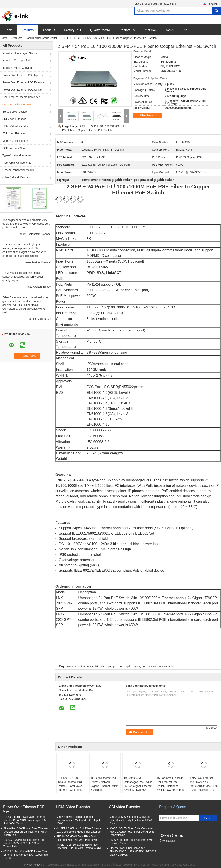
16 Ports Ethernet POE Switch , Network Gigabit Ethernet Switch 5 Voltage (104, 784)
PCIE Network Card (14, 148)
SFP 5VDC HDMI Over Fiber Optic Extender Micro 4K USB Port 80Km (77, 838)
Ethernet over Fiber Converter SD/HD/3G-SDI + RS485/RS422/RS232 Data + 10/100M (133, 851)
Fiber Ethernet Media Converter (21, 97)
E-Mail (165, 835)
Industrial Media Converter (18, 68)
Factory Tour (73, 30)
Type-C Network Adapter (17, 155)
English (215, 4)
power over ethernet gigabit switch (86, 667)
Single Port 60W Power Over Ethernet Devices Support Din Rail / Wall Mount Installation (26, 832)
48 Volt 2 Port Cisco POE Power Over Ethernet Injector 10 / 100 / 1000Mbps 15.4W (26, 855)
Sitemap (177, 835)
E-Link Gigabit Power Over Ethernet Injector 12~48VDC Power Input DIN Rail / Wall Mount (25, 820)
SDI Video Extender (14, 119)
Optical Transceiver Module (18, 170)
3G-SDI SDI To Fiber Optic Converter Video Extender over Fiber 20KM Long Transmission (132, 832)
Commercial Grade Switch (42, 38)
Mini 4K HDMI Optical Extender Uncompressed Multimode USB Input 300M (78, 820)
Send (208, 818)
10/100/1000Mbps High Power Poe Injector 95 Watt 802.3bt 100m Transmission (24, 843)
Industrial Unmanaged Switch (20, 53)
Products (28, 30)
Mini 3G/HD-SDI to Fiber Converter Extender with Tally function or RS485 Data (131, 820)
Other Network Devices (16, 177)
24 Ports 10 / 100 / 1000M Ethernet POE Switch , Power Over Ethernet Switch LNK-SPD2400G (70, 786)
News (170, 30)
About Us (49, 30)
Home (9, 30)
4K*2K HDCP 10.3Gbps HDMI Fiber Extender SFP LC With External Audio (79, 846)
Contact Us (127, 30)
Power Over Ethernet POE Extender (24, 82)
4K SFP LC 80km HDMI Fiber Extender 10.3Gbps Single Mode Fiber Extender (79, 830)
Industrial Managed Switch (18, 61)
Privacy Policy (32, 865)
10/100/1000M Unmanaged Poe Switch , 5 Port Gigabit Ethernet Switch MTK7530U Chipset (138, 786)
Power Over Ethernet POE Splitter (22, 90)
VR (185, 30)
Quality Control (100, 30)
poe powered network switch (158, 667)
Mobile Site (167, 841)
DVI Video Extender (14, 134)
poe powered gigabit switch (124, 667)
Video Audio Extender (15, 141)
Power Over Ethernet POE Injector (23, 75)
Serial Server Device (14, 112)
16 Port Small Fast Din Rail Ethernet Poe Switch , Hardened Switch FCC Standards (170, 784)
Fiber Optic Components (17, 163)
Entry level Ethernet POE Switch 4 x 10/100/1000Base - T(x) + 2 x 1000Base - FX (204, 784)
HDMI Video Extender (15, 126)
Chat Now (150, 30)
